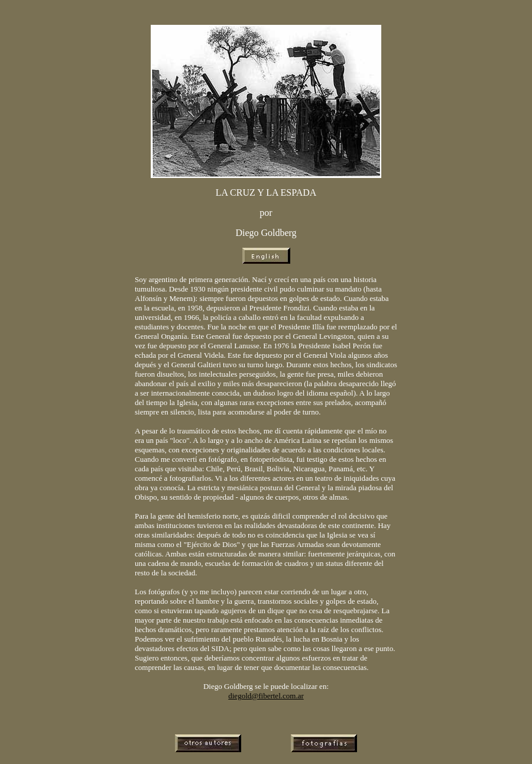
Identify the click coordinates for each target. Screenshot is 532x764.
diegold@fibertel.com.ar (266, 696)
